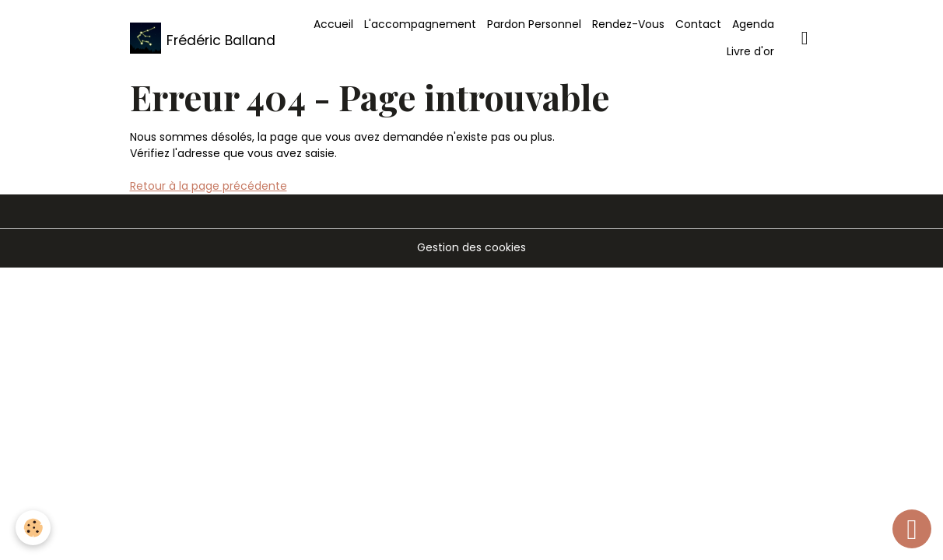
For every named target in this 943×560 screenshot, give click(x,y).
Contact (698, 24)
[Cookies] (33, 528)
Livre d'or (750, 51)
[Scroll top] (912, 529)
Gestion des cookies (471, 247)
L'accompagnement (420, 24)
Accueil (333, 24)
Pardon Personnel (534, 24)
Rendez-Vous (628, 24)
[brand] (199, 38)
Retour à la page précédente (209, 186)
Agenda (753, 24)
